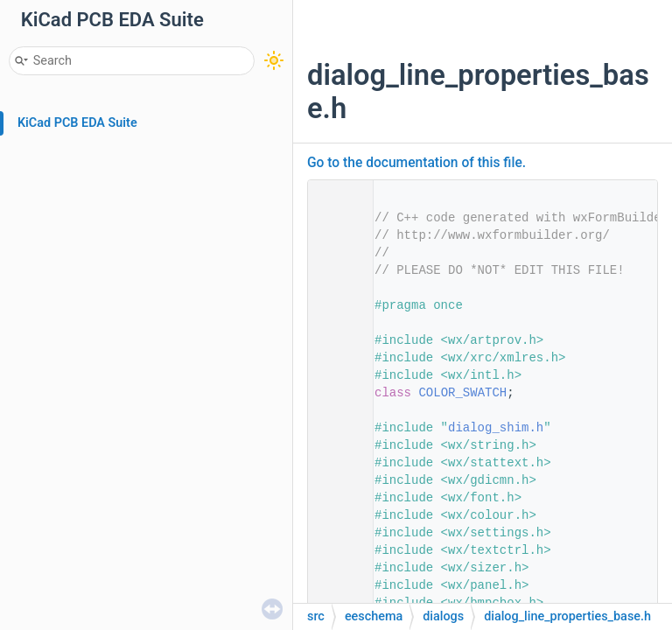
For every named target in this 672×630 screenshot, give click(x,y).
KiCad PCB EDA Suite (77, 123)
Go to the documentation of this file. (416, 163)
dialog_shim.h (496, 428)
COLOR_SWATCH (462, 393)
